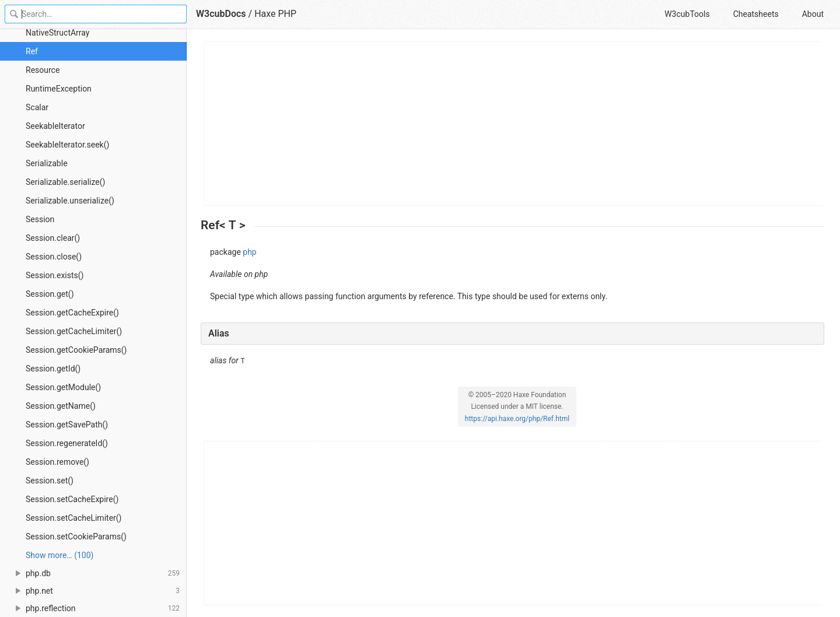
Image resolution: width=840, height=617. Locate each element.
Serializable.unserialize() (70, 201)
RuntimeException (59, 89)
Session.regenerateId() (67, 443)
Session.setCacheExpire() (72, 499)
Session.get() (50, 294)
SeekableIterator (55, 126)
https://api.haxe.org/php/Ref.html (517, 419)
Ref (32, 51)
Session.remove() (57, 462)
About (813, 14)
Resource (43, 70)
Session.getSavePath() (67, 425)
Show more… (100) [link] (60, 555)
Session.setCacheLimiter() (73, 518)
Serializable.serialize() (65, 182)
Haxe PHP (275, 14)
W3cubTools (687, 14)
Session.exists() (55, 275)
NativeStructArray (57, 33)
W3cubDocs (221, 14)
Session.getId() (53, 369)
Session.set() (50, 481)
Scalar (37, 107)
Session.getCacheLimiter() (74, 331)
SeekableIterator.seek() (67, 145)
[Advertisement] (513, 124)
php (249, 252)
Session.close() (54, 257)
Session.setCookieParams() (76, 537)
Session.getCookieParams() (76, 350)
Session (40, 219)
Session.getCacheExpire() (72, 313)
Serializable (47, 163)
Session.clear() (53, 238)
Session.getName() (61, 406)
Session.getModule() (63, 387)
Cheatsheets (756, 14)
